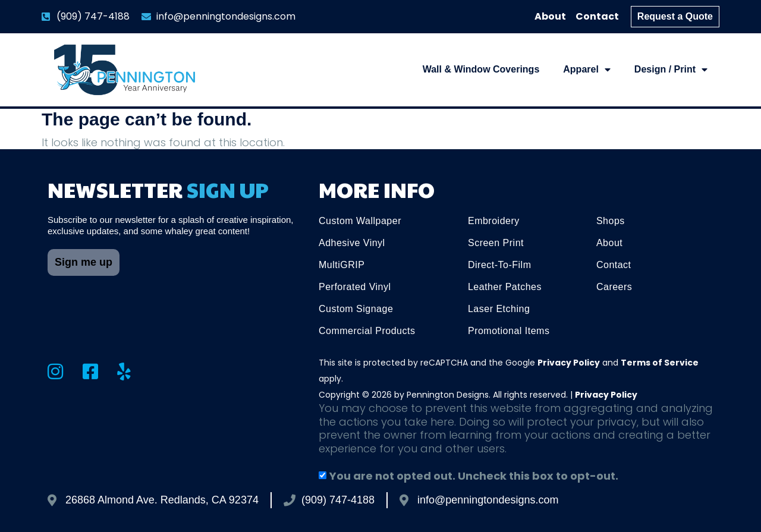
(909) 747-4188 (338, 500)
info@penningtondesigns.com (488, 500)
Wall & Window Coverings (481, 69)
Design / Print (671, 70)
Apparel (587, 70)
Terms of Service (660, 363)
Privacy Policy (569, 363)
